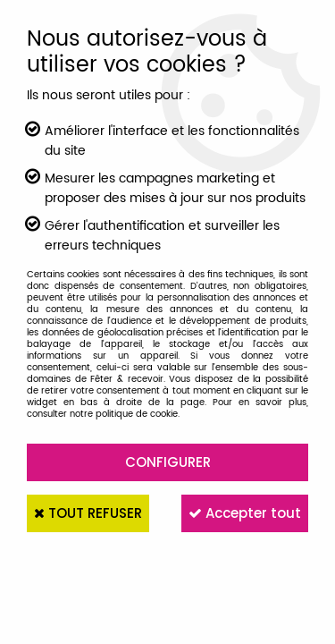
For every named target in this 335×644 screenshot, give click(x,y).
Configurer (168, 462)
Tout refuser (88, 513)
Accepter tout (245, 513)
